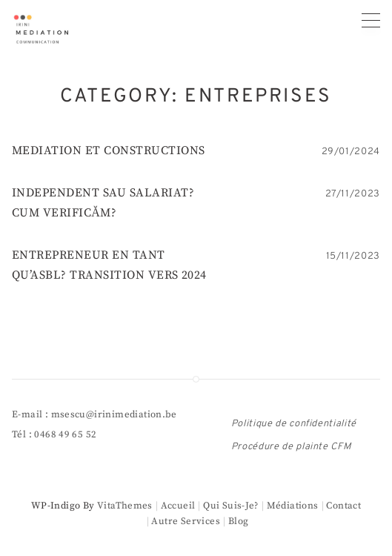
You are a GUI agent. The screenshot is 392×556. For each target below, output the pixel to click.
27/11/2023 (353, 194)
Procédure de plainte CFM (291, 447)
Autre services (185, 521)
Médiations (293, 506)
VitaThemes (125, 506)
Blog (239, 521)
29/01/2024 (351, 152)
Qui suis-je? (231, 506)
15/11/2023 (353, 257)
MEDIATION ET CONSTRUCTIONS (108, 150)
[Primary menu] (371, 20)
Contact (343, 506)
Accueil (178, 506)
